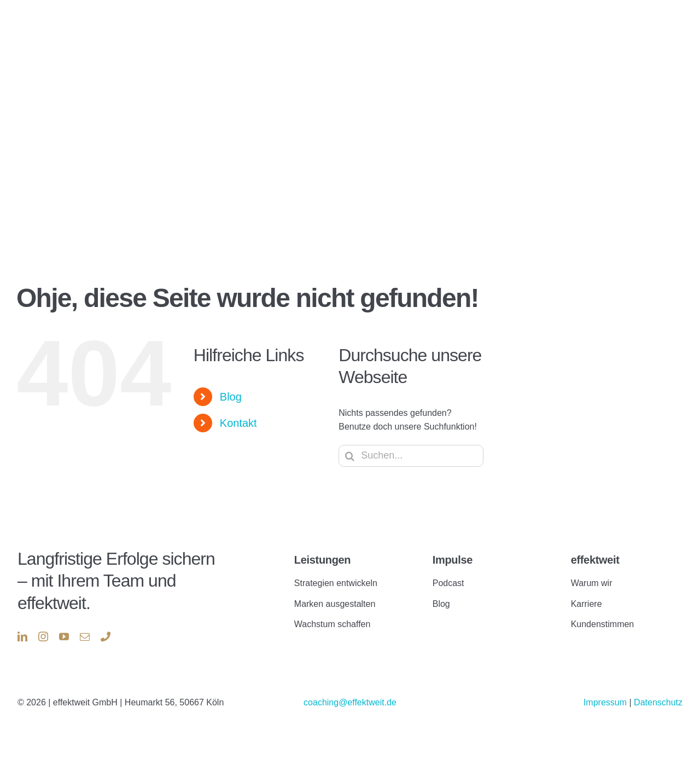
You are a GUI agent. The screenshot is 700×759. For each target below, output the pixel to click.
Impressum (606, 702)
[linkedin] (22, 636)
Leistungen (322, 560)
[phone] (106, 636)
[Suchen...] (411, 456)
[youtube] (64, 636)
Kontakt (238, 423)
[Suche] (349, 456)
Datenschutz (658, 702)
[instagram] (43, 636)
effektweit (595, 560)
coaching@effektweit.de (350, 702)
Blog (231, 397)
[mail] (85, 636)
